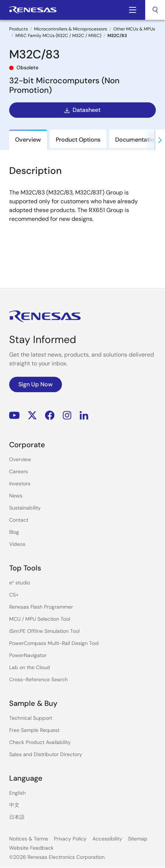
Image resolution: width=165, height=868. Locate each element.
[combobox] (155, 10)
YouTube (14, 415)
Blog (14, 532)
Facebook (50, 415)
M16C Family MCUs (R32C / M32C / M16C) (58, 36)
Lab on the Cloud (30, 667)
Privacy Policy (70, 839)
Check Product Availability (40, 742)
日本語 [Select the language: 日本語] (17, 817)
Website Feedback (31, 848)
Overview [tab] (28, 140)
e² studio (20, 583)
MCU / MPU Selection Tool (40, 619)
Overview (20, 459)
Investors (20, 484)
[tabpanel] (82, 218)
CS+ (14, 595)
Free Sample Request (34, 730)
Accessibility (107, 839)
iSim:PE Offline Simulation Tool (44, 631)
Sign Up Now (36, 384)
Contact (19, 520)
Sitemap (138, 839)
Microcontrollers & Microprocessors (71, 29)
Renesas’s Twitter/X (32, 415)
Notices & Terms (29, 839)
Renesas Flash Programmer (41, 607)
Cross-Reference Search (38, 679)
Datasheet (82, 110)
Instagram (67, 415)
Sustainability (25, 508)
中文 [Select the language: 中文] (14, 805)
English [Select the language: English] (17, 793)
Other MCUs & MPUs (134, 29)
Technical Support (31, 718)
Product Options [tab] (78, 140)
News (16, 496)
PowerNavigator (28, 655)
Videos (17, 544)
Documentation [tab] (136, 140)
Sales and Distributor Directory (46, 754)
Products (19, 29)
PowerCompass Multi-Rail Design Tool (54, 643)
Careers (19, 471)
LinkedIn (84, 415)
